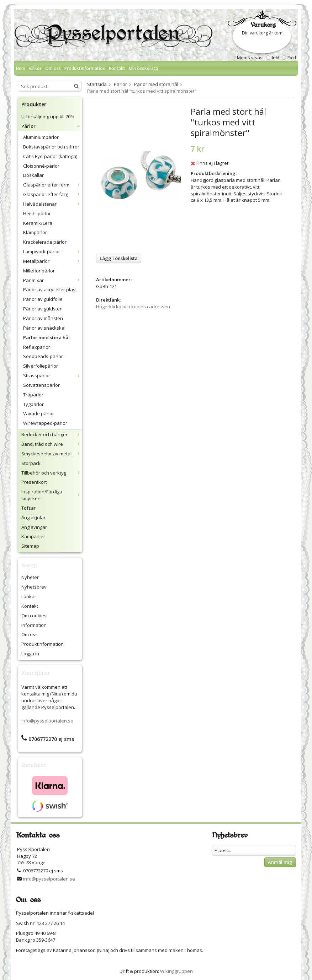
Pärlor (52, 126)
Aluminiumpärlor (41, 137)
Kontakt (117, 68)
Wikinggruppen (176, 971)
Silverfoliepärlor (41, 366)
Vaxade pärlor (39, 413)
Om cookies (34, 616)
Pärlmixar (52, 280)
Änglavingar (34, 527)
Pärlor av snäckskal (44, 328)
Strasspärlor (52, 375)
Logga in (30, 654)
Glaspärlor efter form (52, 185)
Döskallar (33, 175)
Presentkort (34, 482)
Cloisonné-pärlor (41, 166)
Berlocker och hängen (52, 434)
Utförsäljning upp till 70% (48, 117)
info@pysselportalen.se (47, 721)
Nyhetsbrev (34, 587)
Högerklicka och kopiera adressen (133, 307)
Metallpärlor (52, 261)
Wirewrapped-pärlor (45, 423)
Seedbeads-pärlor (43, 356)
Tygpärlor (33, 404)
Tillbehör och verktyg (52, 473)
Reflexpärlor (37, 347)
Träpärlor (33, 395)
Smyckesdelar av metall (52, 454)
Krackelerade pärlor (45, 242)
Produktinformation (85, 68)
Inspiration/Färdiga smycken (52, 495)
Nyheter (30, 577)
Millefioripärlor (39, 271)
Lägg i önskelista (119, 258)
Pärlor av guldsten (43, 309)
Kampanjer (33, 536)
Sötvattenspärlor (41, 385)
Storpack (31, 463)
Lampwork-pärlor (52, 251)
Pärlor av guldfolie (43, 299)
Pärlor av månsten (43, 318)
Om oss (53, 68)
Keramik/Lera (38, 223)
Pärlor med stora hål (46, 337)
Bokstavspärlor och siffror (51, 147)
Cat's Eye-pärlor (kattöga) (50, 156)
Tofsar (28, 508)
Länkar (29, 596)
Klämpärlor (35, 232)
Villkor (35, 68)
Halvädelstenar (52, 204)
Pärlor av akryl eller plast (50, 289)
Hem (21, 68)
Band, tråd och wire (52, 444)
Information (34, 625)
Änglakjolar (33, 518)
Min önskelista (143, 68)
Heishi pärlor (37, 213)
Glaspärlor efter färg (52, 194)
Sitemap (30, 546)
